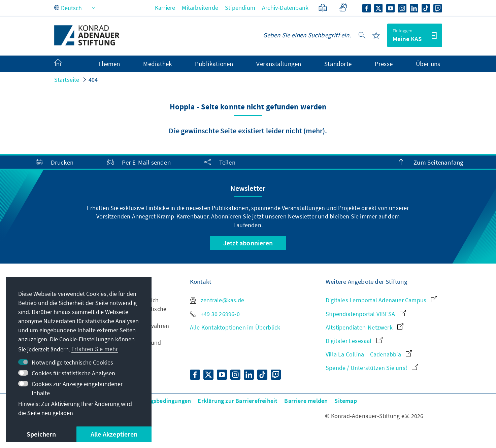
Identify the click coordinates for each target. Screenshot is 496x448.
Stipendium (240, 8)
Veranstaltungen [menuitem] (279, 64)
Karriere (165, 8)
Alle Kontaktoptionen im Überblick (235, 327)
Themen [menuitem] (109, 64)
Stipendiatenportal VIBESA (366, 314)
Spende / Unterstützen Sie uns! (372, 368)
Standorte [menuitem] (338, 64)
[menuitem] (65, 64)
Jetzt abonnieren (248, 243)
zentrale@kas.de (217, 300)
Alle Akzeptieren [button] (114, 434)
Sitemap (345, 401)
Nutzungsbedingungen (161, 401)
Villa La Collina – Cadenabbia (369, 354)
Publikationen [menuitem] (214, 64)
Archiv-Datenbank (285, 8)
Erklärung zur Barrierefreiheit (238, 401)
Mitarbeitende (200, 8)
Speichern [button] (41, 434)
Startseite (67, 80)
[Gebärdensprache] (343, 8)
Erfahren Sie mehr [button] (95, 349)
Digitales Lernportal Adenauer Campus (381, 300)
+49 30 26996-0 (215, 314)
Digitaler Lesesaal (354, 341)
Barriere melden (306, 401)
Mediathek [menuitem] (157, 64)
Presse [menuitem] (384, 64)
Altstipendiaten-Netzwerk (365, 327)
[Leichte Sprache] (323, 8)
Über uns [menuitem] (428, 64)
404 (93, 80)
